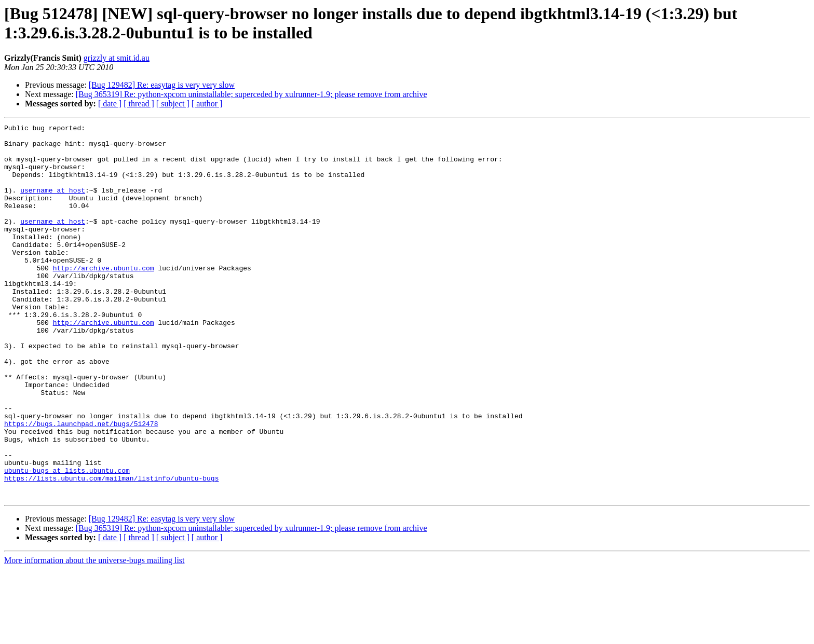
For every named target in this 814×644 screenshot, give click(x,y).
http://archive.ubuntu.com (104, 297)
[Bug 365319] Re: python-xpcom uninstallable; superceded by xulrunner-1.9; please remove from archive (252, 94)
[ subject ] (173, 104)
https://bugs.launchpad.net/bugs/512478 (81, 484)
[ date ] (110, 104)
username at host (53, 204)
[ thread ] (139, 104)
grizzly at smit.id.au (117, 58)
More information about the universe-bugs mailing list (94, 635)
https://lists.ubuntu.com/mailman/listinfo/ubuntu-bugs (111, 550)
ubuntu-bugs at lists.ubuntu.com (67, 540)
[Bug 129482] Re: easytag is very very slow (162, 85)
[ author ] (207, 104)
